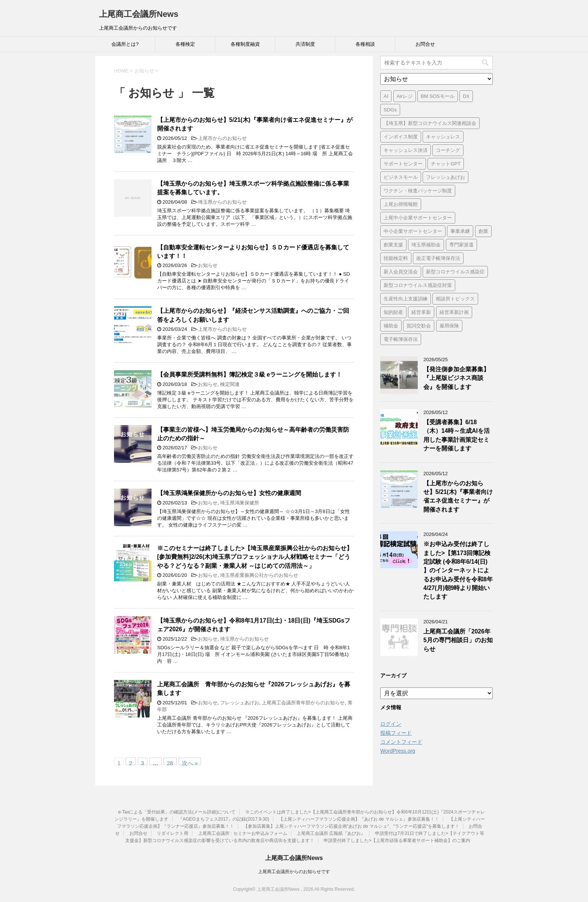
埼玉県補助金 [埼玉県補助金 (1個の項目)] (426, 245)
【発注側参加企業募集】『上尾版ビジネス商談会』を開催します (456, 378)
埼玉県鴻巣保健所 (240, 503)
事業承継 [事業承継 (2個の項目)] (460, 231)
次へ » (190, 762)
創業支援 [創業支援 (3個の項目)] (393, 245)
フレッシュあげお (240, 703)
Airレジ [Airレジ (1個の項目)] (405, 96)
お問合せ (425, 44)
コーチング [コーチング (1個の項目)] (448, 150)
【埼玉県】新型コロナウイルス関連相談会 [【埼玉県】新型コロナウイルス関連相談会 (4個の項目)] (430, 123)
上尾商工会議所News (139, 14)
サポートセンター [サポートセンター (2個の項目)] (403, 164)
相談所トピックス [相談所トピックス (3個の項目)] (455, 299)
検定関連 (230, 384)
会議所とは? (125, 44)
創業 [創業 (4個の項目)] (483, 231)
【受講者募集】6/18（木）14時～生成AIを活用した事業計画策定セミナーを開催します (457, 435)
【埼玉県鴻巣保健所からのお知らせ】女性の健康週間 (229, 493)
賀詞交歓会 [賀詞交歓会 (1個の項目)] (419, 326)
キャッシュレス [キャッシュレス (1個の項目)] (443, 137)
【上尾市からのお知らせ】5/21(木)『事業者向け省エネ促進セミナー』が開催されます (458, 496)
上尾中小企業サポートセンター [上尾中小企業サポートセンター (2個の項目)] (418, 218)
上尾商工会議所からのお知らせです (294, 872)
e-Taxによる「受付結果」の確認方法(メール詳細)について (177, 812)
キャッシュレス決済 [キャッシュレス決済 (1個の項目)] (406, 150)
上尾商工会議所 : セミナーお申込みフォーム (243, 833)
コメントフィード (401, 742)
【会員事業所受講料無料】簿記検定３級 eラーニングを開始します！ (250, 374)
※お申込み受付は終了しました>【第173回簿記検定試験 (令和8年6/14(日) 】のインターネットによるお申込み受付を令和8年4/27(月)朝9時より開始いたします (458, 570)
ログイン (391, 724)
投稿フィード (396, 733)
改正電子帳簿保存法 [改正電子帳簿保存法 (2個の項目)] (438, 258)
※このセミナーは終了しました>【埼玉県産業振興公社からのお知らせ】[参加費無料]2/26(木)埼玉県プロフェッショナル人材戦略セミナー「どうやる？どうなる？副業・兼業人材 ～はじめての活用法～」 (255, 557)
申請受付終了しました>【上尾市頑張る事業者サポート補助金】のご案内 (397, 840)
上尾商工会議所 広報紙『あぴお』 (331, 833)
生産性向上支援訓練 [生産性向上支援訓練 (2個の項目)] (406, 299)
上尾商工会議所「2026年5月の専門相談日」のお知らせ (458, 640)
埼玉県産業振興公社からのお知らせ (259, 575)
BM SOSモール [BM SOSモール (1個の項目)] (438, 96)
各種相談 (365, 44)
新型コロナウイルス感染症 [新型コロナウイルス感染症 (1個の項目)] (455, 272)
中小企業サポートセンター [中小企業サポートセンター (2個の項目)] (413, 231)
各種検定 (185, 44)
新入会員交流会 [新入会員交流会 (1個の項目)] (401, 272)
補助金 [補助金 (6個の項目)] (391, 326)
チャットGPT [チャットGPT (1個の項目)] (446, 164)
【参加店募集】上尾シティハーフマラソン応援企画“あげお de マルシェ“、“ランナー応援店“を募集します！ (351, 826)
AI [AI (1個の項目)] (386, 96)
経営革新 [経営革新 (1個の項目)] (421, 312)
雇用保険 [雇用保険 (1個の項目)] (449, 326)
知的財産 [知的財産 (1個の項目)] (393, 312)
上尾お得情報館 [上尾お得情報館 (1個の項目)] (401, 204)
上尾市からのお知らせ (222, 138)
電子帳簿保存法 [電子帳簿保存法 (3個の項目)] (401, 339)
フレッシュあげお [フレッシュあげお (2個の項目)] (445, 177)
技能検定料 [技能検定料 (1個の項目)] (396, 258)
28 (170, 762)
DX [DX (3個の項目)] (466, 96)
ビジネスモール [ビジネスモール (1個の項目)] (401, 177)
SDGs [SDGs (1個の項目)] (390, 110)
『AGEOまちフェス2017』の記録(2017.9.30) (224, 819)
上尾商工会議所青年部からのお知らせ (303, 703)
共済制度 (305, 44)
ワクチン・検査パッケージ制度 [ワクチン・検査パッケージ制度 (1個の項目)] (418, 191)
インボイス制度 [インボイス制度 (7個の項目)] (401, 137)
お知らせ (208, 265)
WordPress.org (398, 751)
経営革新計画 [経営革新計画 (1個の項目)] (454, 312)
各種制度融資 (245, 44)
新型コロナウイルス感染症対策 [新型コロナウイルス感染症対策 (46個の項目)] (418, 285)
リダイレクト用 (172, 833)
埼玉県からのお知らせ (222, 202)
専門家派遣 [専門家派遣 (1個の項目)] (461, 245)
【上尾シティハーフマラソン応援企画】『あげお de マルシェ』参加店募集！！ (359, 819)
